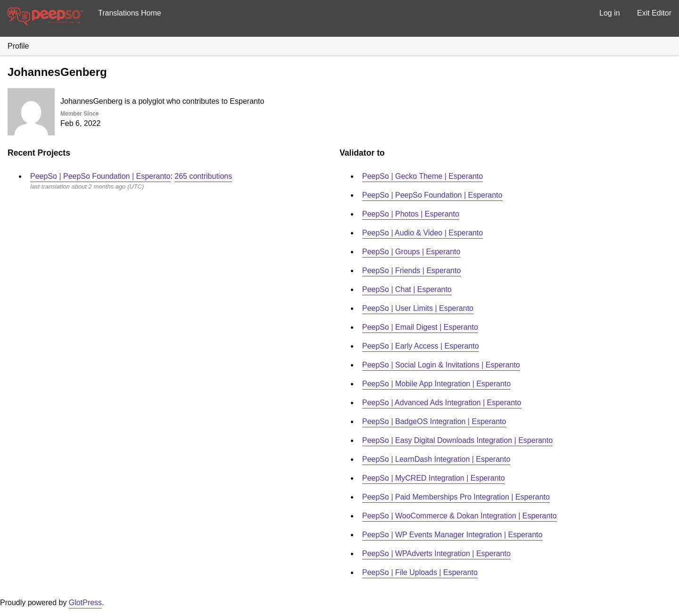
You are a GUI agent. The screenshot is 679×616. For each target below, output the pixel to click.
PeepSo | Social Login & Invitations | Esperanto (441, 365)
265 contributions (203, 176)
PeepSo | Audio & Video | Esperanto (422, 233)
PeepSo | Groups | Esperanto (411, 252)
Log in (610, 13)
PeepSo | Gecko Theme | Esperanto (422, 176)
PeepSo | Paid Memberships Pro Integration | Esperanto (456, 497)
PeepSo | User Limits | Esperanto (418, 308)
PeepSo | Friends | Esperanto (411, 271)
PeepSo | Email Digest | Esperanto (420, 327)
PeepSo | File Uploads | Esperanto (420, 572)
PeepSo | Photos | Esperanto (411, 214)
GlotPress (85, 603)
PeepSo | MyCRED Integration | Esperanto (434, 478)
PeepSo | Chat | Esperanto (407, 289)
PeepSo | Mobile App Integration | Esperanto (436, 384)
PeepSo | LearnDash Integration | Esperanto (436, 459)
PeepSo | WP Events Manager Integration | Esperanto (452, 535)
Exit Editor (654, 13)
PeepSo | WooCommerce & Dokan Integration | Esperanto (460, 516)
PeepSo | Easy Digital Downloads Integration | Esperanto (457, 440)
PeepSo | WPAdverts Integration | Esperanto (436, 554)
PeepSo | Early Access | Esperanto (421, 346)
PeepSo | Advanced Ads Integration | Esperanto (442, 403)
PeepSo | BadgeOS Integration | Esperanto (434, 421)
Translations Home (130, 13)
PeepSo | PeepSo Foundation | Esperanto (100, 176)
